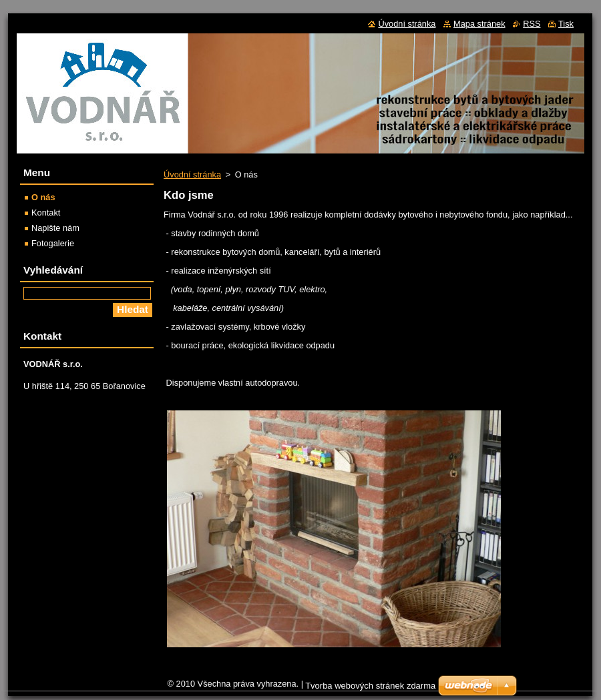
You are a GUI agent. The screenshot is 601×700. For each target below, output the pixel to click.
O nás (43, 197)
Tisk (566, 24)
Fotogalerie (53, 243)
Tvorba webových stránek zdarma (370, 686)
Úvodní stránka (192, 174)
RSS (532, 24)
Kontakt (46, 213)
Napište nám (55, 228)
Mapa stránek (479, 24)
